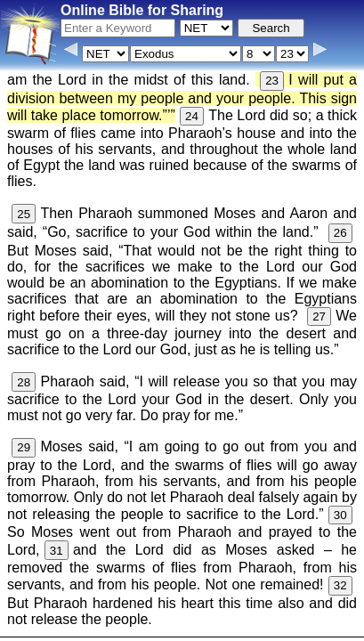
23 (272, 81)
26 (340, 233)
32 (340, 585)
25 (24, 214)
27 (319, 316)
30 (340, 515)
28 (24, 382)
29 (24, 447)
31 (57, 551)
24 (192, 116)
